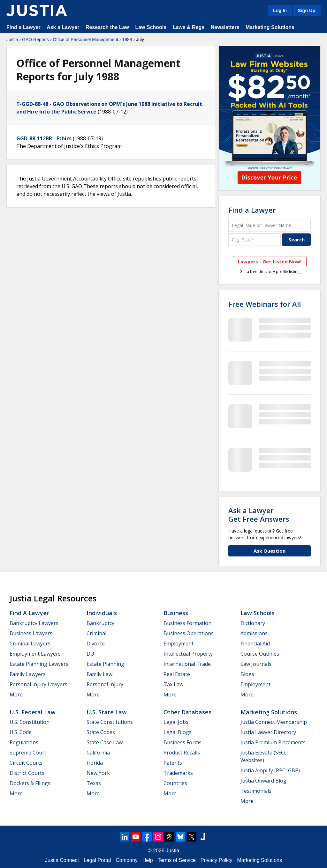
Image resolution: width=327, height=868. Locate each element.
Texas (94, 783)
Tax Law (173, 684)
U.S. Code (21, 732)
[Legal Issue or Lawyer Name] (270, 225)
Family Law (99, 674)
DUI (91, 654)
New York (98, 773)
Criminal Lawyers (30, 644)
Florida (95, 763)
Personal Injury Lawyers (38, 684)
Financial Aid (255, 644)
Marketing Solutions (270, 27)
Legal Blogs (178, 732)
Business (176, 613)
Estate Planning (105, 664)
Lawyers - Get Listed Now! (270, 261)
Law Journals (256, 664)
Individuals (102, 613)
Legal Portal (97, 860)
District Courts (27, 773)
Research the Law (107, 27)
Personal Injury (105, 684)
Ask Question (270, 551)
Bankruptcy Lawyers (34, 623)
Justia (12, 40)
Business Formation (187, 623)
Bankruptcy (100, 623)
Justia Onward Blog (263, 781)
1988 (127, 40)
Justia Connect (62, 860)
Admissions (254, 633)
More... (18, 695)
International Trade (187, 664)
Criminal (96, 633)
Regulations (24, 742)
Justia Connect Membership (274, 722)
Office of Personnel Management (86, 40)
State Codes (101, 732)
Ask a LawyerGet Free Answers (259, 514)
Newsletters (225, 27)
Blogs (247, 674)
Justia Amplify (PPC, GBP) (270, 770)
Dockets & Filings (30, 783)
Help (148, 860)
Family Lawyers (28, 674)
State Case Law (105, 742)
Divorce (96, 644)
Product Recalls (182, 753)
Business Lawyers (31, 633)
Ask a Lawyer (64, 27)
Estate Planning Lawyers (39, 664)
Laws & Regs (189, 27)
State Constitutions (110, 722)
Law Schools (151, 27)
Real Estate (177, 674)
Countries (175, 783)
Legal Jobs (176, 722)
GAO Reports (35, 40)
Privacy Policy (217, 860)
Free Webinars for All (265, 304)
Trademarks (178, 773)
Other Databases (187, 712)
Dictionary (253, 623)
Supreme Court (28, 753)
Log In (280, 11)
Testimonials (256, 791)
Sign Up (307, 11)
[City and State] (255, 240)
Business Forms (183, 742)
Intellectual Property (188, 654)
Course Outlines (260, 654)
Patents (173, 763)
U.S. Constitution (30, 722)
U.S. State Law (107, 712)
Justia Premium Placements (273, 742)
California (98, 753)
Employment (179, 644)
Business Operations (189, 633)
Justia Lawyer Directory (268, 732)
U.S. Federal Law (33, 712)
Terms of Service (177, 860)
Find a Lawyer (23, 27)
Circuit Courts (26, 763)
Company (126, 860)
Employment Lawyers (35, 654)
